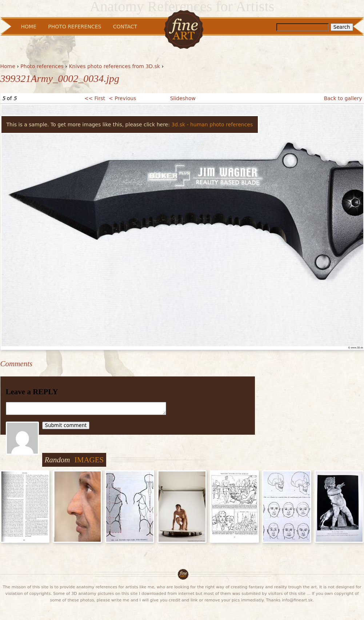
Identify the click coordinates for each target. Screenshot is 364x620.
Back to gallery (343, 98)
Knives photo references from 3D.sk (114, 66)
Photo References (75, 27)
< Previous (122, 98)
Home (8, 66)
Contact (125, 27)
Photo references (42, 66)
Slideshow (183, 98)
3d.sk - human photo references (212, 125)
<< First (95, 98)
